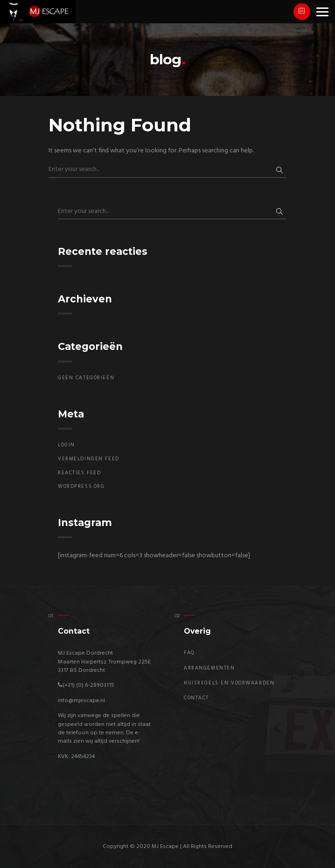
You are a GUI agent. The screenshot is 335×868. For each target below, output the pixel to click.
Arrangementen (209, 668)
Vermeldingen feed (89, 459)
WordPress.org (81, 487)
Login (66, 445)
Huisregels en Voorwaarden (229, 683)
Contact (196, 698)
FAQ (189, 653)
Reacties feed (79, 473)
